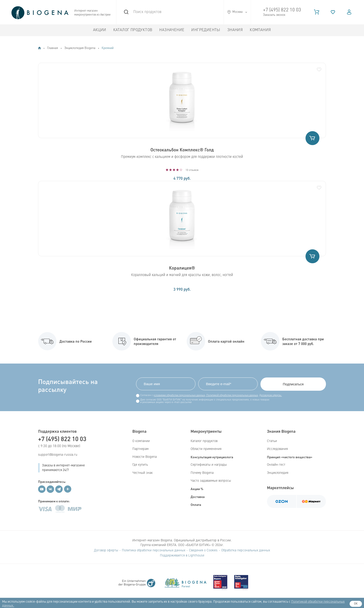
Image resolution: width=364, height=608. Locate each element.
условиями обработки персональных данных (179, 395)
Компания (260, 30)
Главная (53, 48)
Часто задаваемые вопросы (211, 481)
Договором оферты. (271, 395)
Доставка (198, 497)
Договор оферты (106, 550)
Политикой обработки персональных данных (232, 395)
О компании (141, 441)
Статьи (272, 441)
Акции (100, 30)
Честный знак (143, 473)
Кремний (108, 48)
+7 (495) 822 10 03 (282, 10)
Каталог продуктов (133, 30)
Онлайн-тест (276, 465)
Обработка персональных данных (246, 550)
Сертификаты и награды (209, 465)
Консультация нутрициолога (212, 457)
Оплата (196, 504)
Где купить (140, 465)
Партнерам (140, 449)
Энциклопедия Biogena (80, 48)
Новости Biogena (145, 457)
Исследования (277, 449)
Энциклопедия (278, 473)
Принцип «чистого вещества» (290, 457)
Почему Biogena (202, 473)
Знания (235, 30)
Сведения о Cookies (203, 550)
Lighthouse (196, 556)
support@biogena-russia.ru (58, 455)
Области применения (206, 449)
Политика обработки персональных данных (154, 550)
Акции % (197, 489)
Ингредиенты (206, 30)
